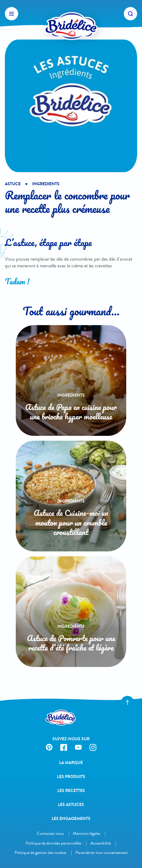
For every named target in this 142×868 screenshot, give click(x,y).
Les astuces (71, 805)
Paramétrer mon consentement (102, 853)
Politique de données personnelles (54, 843)
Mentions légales (86, 833)
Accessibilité (101, 843)
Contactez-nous (50, 833)
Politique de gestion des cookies (41, 853)
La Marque (71, 763)
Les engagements (71, 819)
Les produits (71, 777)
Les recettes (71, 791)
